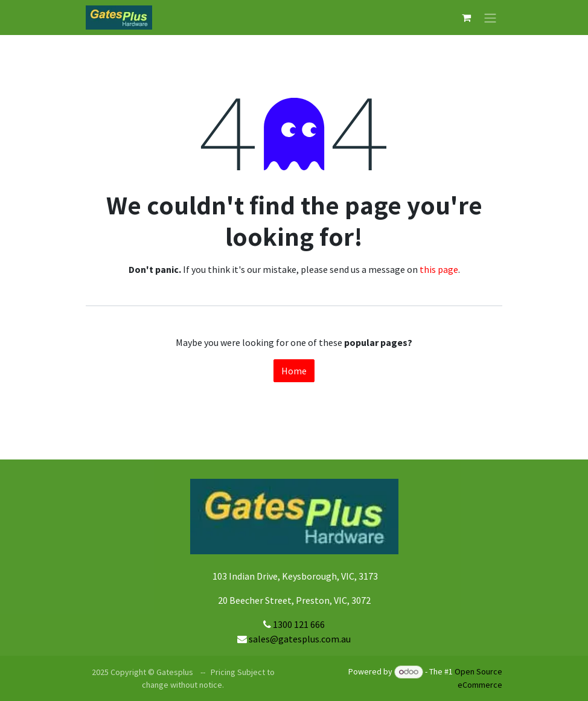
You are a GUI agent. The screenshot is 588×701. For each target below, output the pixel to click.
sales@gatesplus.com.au (300, 639)
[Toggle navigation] (490, 18)
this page (439, 269)
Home (294, 371)
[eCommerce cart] (466, 18)
